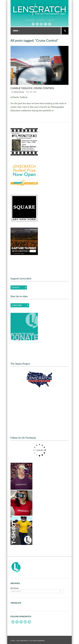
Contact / (42, 20)
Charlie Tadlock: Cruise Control (32, 88)
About (51, 20)
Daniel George (19, 92)
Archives (15, 588)
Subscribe (17, 305)
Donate (16, 287)
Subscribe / (31, 20)
